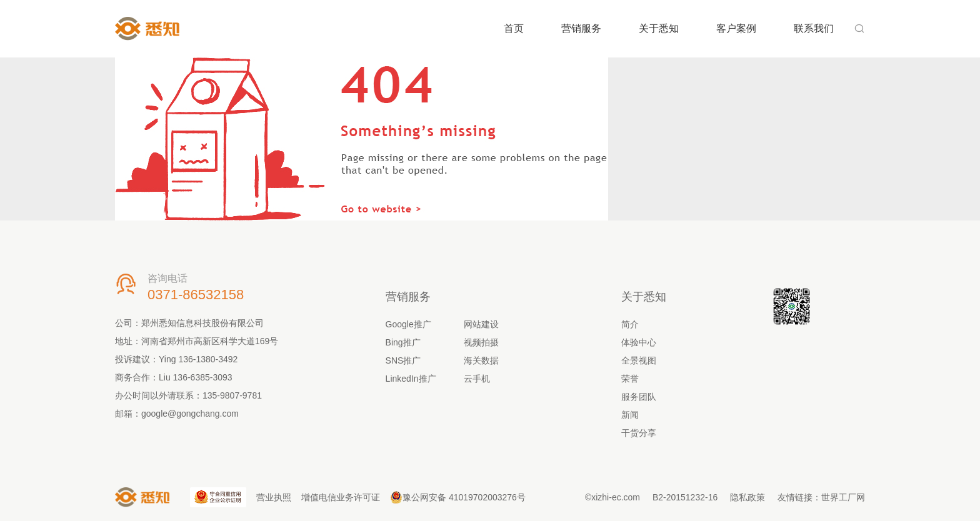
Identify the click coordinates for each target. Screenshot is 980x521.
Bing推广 (403, 342)
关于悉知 (659, 28)
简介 (630, 324)
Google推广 (408, 324)
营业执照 (274, 497)
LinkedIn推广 (411, 379)
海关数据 (481, 360)
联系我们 (814, 28)
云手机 (477, 379)
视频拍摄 (481, 342)
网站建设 (481, 324)
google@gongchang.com (190, 414)
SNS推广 (403, 360)
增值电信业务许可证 (341, 497)
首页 (514, 28)
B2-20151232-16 (685, 497)
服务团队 (639, 397)
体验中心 (639, 342)
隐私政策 (747, 497)
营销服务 (581, 28)
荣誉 (630, 379)
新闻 (630, 415)
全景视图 (639, 360)
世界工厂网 (843, 497)
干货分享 (639, 433)
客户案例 (736, 28)
